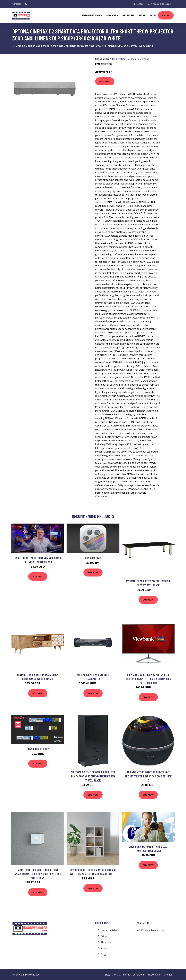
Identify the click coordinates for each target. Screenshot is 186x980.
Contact (116, 975)
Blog (142, 15)
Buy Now (105, 81)
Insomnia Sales (92, 15)
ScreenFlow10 (93, 558)
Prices (166, 15)
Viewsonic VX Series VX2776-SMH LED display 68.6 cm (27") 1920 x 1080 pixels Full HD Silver (148, 679)
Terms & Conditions (134, 975)
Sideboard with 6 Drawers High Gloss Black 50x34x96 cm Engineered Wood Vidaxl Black (93, 776)
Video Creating (117, 59)
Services (105, 948)
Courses (131, 59)
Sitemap (168, 975)
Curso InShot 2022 (38, 749)
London (140, 4)
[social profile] (26, 4)
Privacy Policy (154, 975)
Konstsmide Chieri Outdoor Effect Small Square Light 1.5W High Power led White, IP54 (38, 874)
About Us (128, 15)
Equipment (143, 59)
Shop (153, 15)
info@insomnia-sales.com (159, 4)
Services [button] (111, 15)
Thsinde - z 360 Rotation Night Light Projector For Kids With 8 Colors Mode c (148, 776)
